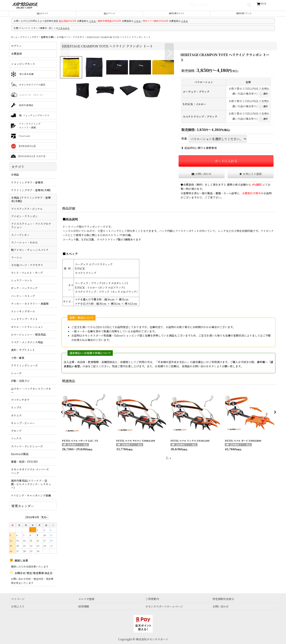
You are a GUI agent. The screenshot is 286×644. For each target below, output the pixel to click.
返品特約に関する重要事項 (199, 152)
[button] (65, 113)
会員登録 (189, 189)
